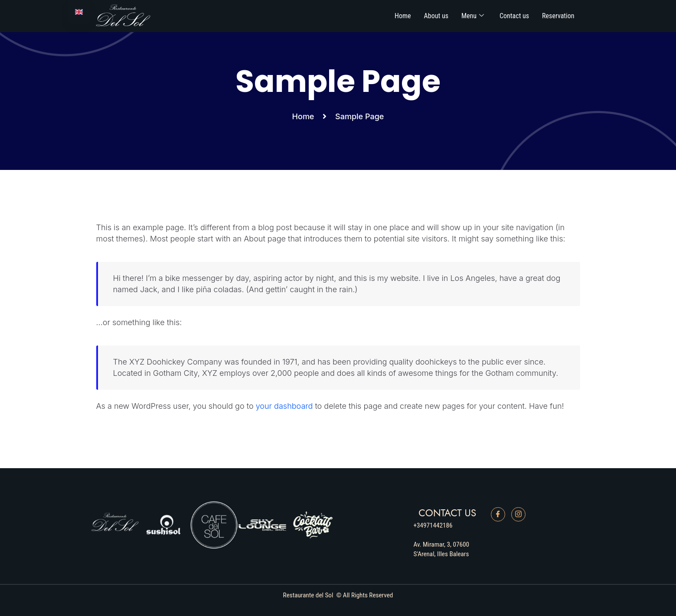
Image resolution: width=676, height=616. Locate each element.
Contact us (514, 16)
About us (436, 16)
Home (403, 16)
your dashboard (284, 406)
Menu (473, 16)
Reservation (558, 16)
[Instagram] (518, 514)
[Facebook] (498, 514)
